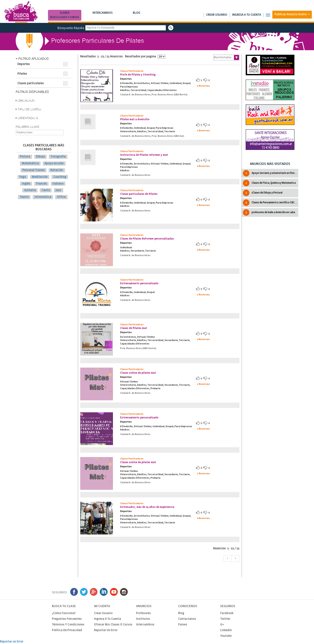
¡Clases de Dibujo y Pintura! (263, 193)
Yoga (23, 177)
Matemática (30, 164)
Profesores (143, 613)
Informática (43, 197)
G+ (222, 625)
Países (183, 625)
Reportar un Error (106, 630)
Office (61, 197)
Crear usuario (217, 15)
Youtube (226, 636)
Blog (137, 16)
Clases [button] (65, 16)
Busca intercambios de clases (103, 17)
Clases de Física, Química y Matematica (269, 183)
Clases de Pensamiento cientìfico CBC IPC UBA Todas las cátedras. (271, 203)
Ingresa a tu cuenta (247, 15)
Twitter (225, 619)
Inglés (26, 184)
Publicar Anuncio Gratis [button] (292, 15)
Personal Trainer (34, 170)
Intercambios (103, 16)
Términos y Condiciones (68, 625)
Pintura (25, 157)
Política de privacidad (67, 630)
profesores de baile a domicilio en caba (269, 212)
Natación (57, 170)
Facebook (227, 613)
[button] (268, 15)
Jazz (58, 190)
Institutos (143, 619)
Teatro (24, 197)
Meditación (40, 177)
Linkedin (226, 630)
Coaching (60, 177)
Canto (46, 190)
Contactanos (187, 619)
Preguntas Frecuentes (67, 619)
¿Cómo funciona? (64, 613)
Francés (42, 184)
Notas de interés (137, 17)
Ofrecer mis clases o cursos (113, 625)
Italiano (58, 184)
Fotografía (58, 157)
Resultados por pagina (145, 57)
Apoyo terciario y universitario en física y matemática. (271, 173)
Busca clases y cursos (65, 17)
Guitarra (30, 190)
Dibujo (40, 157)
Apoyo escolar (54, 164)
